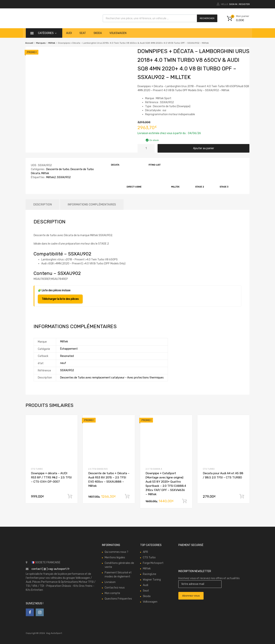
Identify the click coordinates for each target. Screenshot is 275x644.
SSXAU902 (64, 177)
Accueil (29, 43)
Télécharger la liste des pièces (60, 299)
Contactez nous (115, 588)
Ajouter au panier (204, 148)
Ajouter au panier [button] (70, 496)
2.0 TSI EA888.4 (154, 469)
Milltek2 (51, 177)
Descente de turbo (58, 169)
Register (244, 4)
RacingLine (150, 574)
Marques (41, 43)
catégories (47, 33)
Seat (83, 33)
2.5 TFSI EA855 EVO (98, 469)
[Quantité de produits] (146, 148)
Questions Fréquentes (118, 599)
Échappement (69, 349)
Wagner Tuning (152, 580)
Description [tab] (42, 204)
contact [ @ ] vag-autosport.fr (51, 569)
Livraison (110, 582)
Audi (69, 33)
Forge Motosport (153, 563)
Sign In (233, 4)
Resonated (67, 356)
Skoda (98, 33)
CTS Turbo (37, 469)
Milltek (52, 43)
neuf (63, 363)
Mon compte (112, 593)
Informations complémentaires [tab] (92, 204)
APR (145, 552)
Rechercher (207, 18)
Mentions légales (115, 557)
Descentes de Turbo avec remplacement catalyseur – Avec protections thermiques (112, 378)
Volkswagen (118, 33)
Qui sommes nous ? (116, 552)
